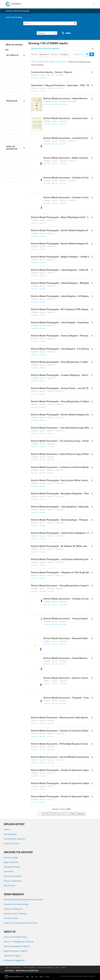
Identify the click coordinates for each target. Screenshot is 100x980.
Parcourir (47, 33)
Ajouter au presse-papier (92, 72)
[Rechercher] (75, 23)
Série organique (12, 164)
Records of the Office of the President (16, 66)
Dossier (9, 156)
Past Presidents (10, 834)
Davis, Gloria (10, 134)
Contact (63, 968)
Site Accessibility (29, 968)
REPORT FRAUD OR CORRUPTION (27, 971)
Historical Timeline (12, 843)
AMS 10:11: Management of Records (19, 942)
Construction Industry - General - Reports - (52, 72)
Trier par (34, 54)
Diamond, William (12, 141)
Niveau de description (12, 148)
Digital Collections (11, 862)
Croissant (64, 54)
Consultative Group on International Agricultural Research (16, 119)
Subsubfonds (11, 178)
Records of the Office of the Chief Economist (16, 85)
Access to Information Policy (15, 937)
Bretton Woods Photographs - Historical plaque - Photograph (61, 520)
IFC (37, 977)
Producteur (12, 101)
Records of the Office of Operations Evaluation (16, 74)
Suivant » (81, 814)
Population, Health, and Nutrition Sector (16, 112)
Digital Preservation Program (16, 951)
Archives (17, 4)
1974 (73, 814)
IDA (32, 977)
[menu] (94, 4)
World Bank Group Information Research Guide (23, 900)
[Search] (50, 23)
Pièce (8, 160)
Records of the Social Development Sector (16, 96)
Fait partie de (12, 55)
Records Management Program (17, 946)
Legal (7, 968)
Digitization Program (12, 956)
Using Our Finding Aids (13, 909)
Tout (8, 59)
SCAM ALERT (9, 971)
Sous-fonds (10, 171)
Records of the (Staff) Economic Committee (16, 77)
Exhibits (7, 829)
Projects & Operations (13, 881)
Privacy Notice (16, 968)
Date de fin (44, 54)
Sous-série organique (14, 175)
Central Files (10, 70)
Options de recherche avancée (45, 48)
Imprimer (79, 54)
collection (9, 167)
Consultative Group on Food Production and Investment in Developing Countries (16, 115)
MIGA (41, 977)
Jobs (56, 968)
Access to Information (45, 968)
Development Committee (15, 130)
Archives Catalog (11, 857)
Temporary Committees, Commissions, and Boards (16, 127)
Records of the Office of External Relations (16, 62)
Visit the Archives (11, 918)
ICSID (47, 977)
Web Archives (9, 886)
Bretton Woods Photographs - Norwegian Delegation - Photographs (64, 494)
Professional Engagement (14, 960)
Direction (55, 54)
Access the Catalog (22, 11)
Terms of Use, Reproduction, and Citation (21, 923)
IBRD (27, 977)
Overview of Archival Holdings (16, 904)
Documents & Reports (13, 876)
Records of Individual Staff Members (16, 92)
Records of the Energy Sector (16, 81)
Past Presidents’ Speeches (14, 839)
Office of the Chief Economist (16, 138)
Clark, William (11, 123)
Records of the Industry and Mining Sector (16, 88)
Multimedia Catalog (12, 867)
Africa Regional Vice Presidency (16, 108)
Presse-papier (66, 33)
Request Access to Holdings (15, 914)
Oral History (9, 872)
